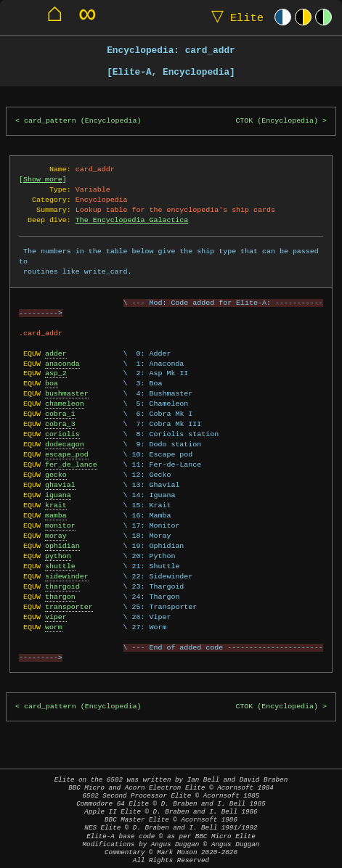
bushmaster (67, 393)
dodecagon (65, 444)
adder (56, 353)
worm (54, 627)
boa (52, 383)
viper (56, 617)
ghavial (60, 485)
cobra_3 (60, 424)
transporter (69, 607)
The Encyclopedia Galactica (132, 220)
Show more (43, 179)
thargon (60, 597)
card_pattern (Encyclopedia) (83, 121)
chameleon (65, 404)
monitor (60, 525)
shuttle (60, 566)
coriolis (62, 434)
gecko (56, 475)
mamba (56, 515)
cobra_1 (60, 414)
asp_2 (56, 373)
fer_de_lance (71, 464)
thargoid (62, 586)
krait (56, 505)
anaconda (62, 364)
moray (56, 536)
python (58, 556)
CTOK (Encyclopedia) (277, 121)
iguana (58, 495)
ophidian (62, 546)
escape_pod (67, 454)
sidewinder (67, 576)
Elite (234, 17)
